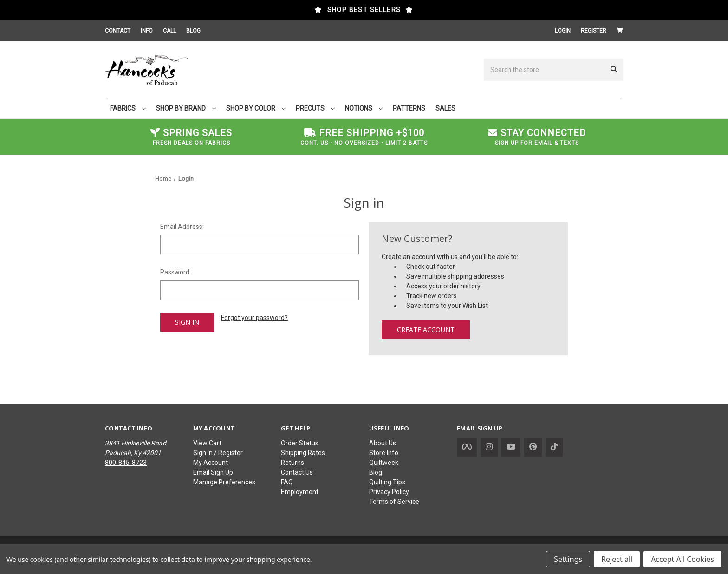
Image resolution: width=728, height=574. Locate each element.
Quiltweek (384, 463)
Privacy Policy (389, 492)
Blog (376, 472)
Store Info (384, 453)
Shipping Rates (303, 453)
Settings (568, 559)
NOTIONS (364, 108)
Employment (300, 492)
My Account (211, 463)
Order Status (300, 443)
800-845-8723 (126, 463)
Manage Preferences (224, 482)
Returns (292, 463)
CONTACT (118, 31)
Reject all (617, 559)
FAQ (287, 482)
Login (563, 31)
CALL (169, 31)
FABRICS (128, 108)
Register (594, 31)
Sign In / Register (218, 453)
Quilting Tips (387, 482)
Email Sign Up (213, 472)
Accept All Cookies (682, 559)
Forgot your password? (254, 318)
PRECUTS (315, 108)
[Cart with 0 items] (620, 31)
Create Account (426, 329)
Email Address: (182, 227)
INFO (147, 31)
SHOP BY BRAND (186, 108)
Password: (175, 272)
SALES (445, 108)
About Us (383, 443)
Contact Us (297, 472)
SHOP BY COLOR (256, 108)
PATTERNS (409, 108)
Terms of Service (394, 502)
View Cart (207, 443)
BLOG (193, 31)
